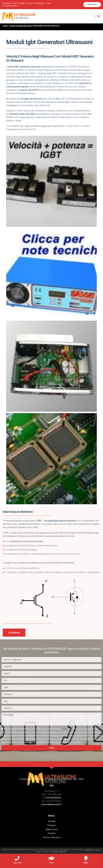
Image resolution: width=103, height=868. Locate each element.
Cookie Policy (89, 850)
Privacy (65, 729)
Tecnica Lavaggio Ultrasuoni (20, 26)
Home (5, 26)
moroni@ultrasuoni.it (10, 6)
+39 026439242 (38, 3)
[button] (95, 16)
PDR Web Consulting (59, 851)
